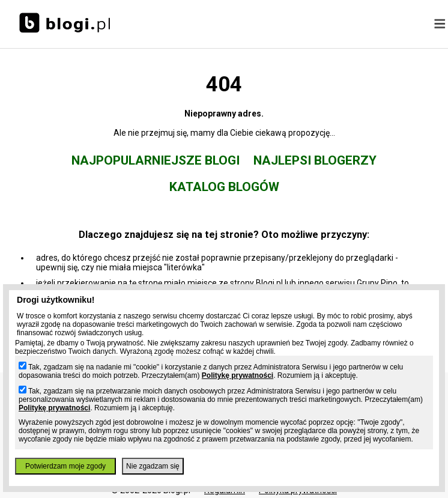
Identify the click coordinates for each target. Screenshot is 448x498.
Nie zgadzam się (153, 466)
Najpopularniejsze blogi (156, 160)
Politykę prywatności (238, 375)
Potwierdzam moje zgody (65, 466)
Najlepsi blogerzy (315, 160)
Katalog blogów (224, 187)
